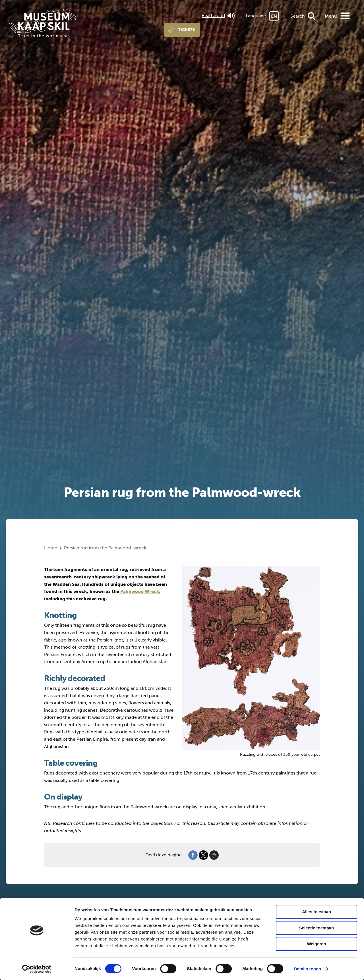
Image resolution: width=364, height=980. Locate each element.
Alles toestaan (317, 912)
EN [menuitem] (274, 16)
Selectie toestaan (317, 928)
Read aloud (218, 16)
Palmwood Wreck (140, 591)
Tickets (186, 30)
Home (51, 548)
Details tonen (307, 969)
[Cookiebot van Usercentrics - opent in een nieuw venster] (37, 969)
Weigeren (316, 944)
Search (298, 16)
